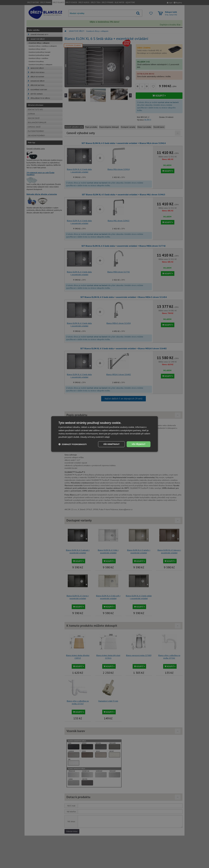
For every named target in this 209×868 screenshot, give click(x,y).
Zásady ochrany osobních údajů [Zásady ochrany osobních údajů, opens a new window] (95, 437)
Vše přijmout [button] (139, 444)
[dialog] (104, 434)
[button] (73, 444)
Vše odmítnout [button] (111, 444)
